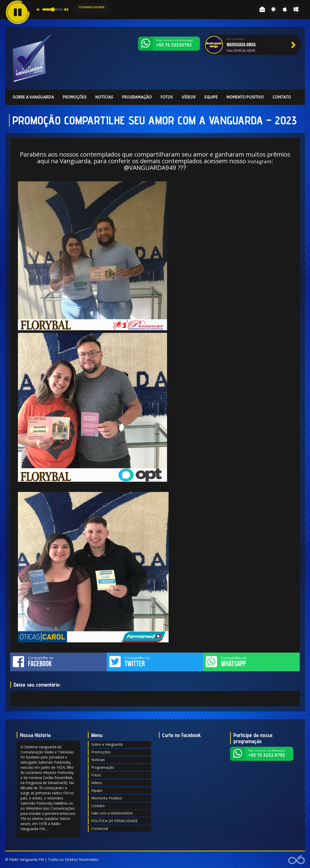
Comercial (100, 828)
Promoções (75, 97)
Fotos (167, 97)
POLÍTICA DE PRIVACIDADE (114, 821)
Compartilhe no (59, 662)
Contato (282, 97)
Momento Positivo (245, 97)
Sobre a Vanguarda (33, 97)
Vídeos (189, 97)
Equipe (211, 97)
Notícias (104, 97)
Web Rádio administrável (297, 860)
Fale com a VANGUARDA (112, 813)
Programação (137, 97)
